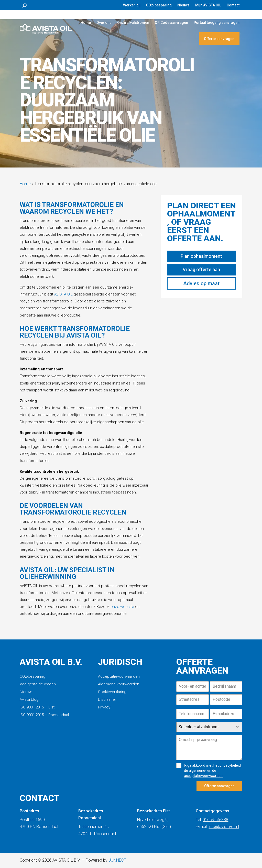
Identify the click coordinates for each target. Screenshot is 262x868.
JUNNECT (117, 860)
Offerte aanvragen (219, 39)
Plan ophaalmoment (201, 256)
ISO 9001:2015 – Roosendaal (44, 715)
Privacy (104, 707)
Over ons (104, 23)
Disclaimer (107, 700)
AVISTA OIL (63, 294)
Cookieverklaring (112, 692)
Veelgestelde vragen (38, 684)
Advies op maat (201, 283)
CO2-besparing (159, 5)
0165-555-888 (215, 820)
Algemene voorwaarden (119, 684)
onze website (122, 607)
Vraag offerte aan (201, 269)
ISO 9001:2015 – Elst (37, 707)
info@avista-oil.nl (224, 827)
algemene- (198, 771)
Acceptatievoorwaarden (119, 677)
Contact (233, 5)
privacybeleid (230, 765)
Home (86, 23)
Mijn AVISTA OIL (208, 5)
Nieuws (183, 5)
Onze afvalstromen (133, 23)
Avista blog (29, 700)
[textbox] (204, 727)
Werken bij (132, 5)
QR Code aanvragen (171, 23)
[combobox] (209, 727)
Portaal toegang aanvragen (217, 23)
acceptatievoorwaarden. (204, 776)
